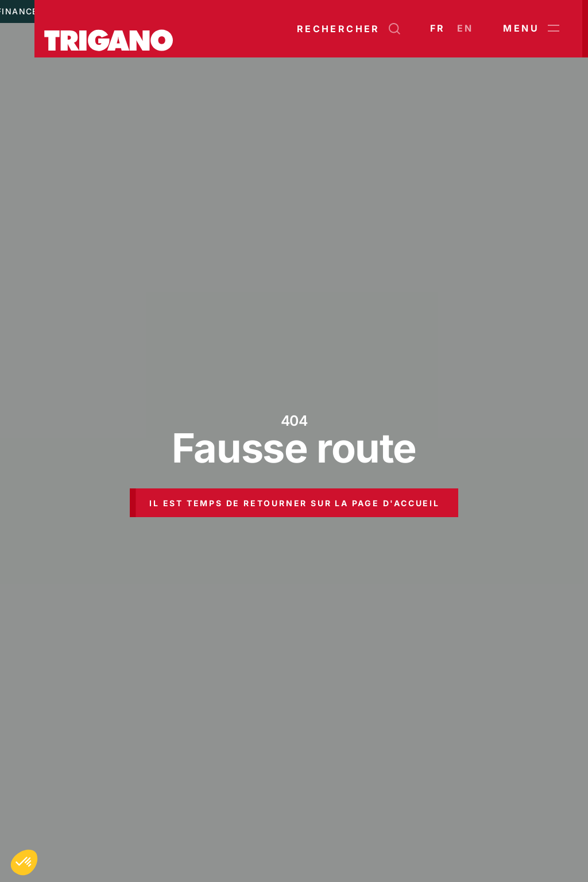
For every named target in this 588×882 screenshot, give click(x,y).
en (465, 28)
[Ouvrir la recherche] (349, 29)
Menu (531, 29)
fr (438, 28)
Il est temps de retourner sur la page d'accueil (295, 503)
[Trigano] (109, 29)
